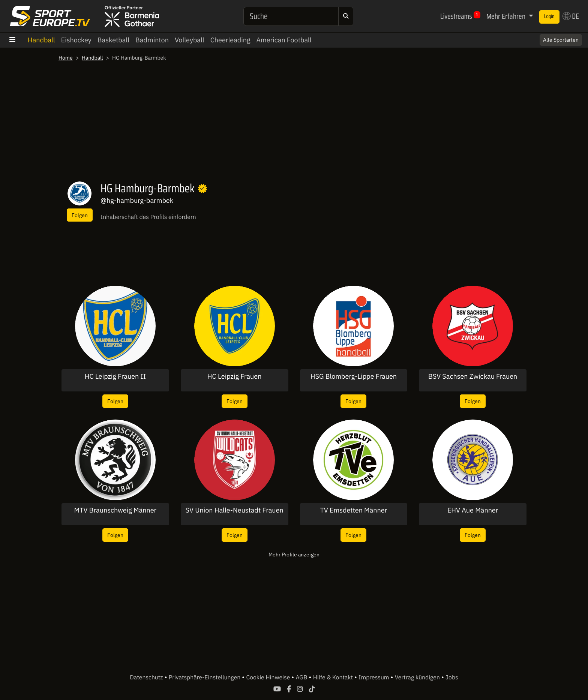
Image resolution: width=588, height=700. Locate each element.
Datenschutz (147, 678)
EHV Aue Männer (473, 510)
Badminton (152, 40)
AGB (302, 678)
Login (549, 16)
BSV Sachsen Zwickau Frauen (473, 376)
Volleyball (190, 40)
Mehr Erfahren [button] (507, 16)
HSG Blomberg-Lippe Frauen (354, 376)
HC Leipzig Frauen (235, 376)
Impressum (374, 678)
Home (66, 58)
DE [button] (571, 16)
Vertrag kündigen (418, 678)
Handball (41, 40)
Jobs (452, 678)
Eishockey (76, 40)
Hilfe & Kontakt (334, 678)
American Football (284, 40)
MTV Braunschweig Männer (115, 510)
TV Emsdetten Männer (353, 510)
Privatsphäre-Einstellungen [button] (205, 678)
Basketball (113, 40)
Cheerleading (230, 40)
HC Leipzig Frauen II (115, 376)
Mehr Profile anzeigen (294, 554)
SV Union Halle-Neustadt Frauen (235, 510)
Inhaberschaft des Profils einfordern (148, 217)
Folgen (80, 215)
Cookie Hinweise (269, 678)
